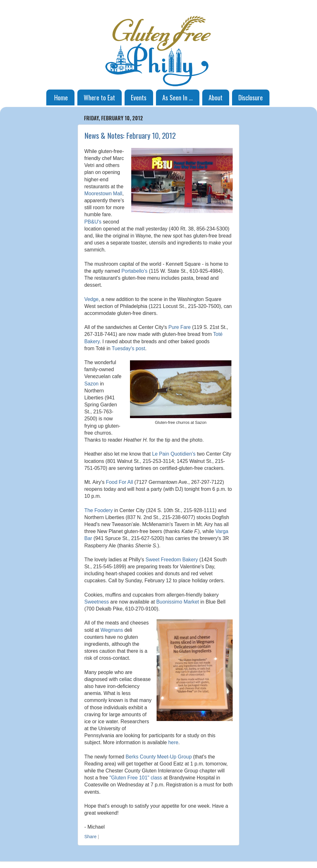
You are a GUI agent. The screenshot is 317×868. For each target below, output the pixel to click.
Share (90, 837)
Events (139, 97)
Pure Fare (179, 327)
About (216, 97)
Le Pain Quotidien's (174, 454)
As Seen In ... (178, 97)
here (173, 742)
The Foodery (99, 510)
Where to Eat (99, 97)
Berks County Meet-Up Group (159, 757)
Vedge (91, 299)
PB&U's (93, 222)
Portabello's (134, 271)
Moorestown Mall (103, 194)
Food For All (119, 482)
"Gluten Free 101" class (136, 778)
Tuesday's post (129, 348)
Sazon (91, 384)
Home (61, 97)
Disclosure (251, 97)
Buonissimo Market (178, 602)
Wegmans (112, 630)
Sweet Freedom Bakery (172, 560)
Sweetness (97, 602)
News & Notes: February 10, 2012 (130, 135)
